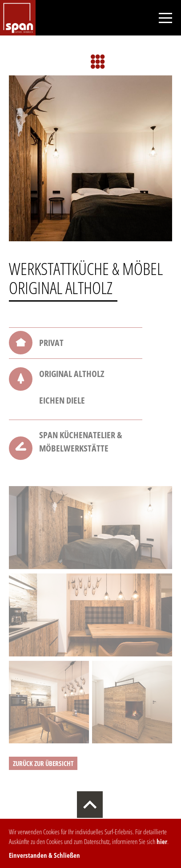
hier (162, 841)
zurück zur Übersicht (43, 763)
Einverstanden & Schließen (44, 855)
